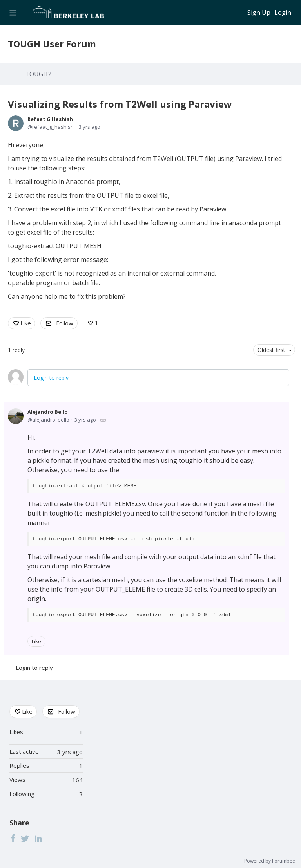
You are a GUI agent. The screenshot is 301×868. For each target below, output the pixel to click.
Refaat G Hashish (50, 119)
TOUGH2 (38, 74)
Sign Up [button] (259, 13)
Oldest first (271, 350)
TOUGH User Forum (52, 44)
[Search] (237, 13)
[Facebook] (13, 838)
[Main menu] (13, 13)
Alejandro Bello (48, 412)
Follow (65, 323)
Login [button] (283, 13)
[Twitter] (25, 838)
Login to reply (51, 378)
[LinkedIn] (38, 838)
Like (26, 323)
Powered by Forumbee (270, 861)
